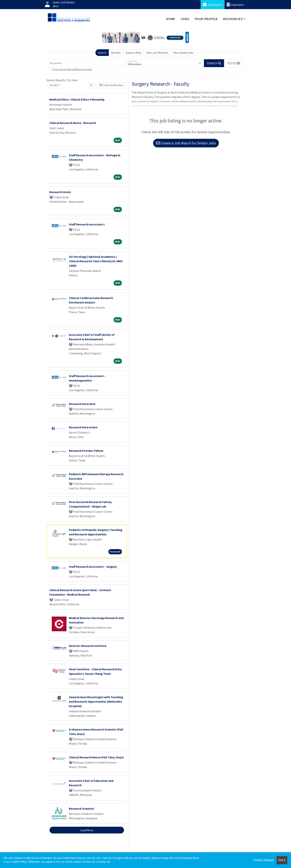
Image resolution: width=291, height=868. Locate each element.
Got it (282, 860)
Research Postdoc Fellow (86, 451)
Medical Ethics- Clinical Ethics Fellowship (77, 99)
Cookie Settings (263, 860)
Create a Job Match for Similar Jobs (186, 143)
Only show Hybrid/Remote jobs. (72, 69)
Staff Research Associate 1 (87, 224)
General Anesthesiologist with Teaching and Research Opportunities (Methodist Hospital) (96, 701)
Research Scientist (81, 809)
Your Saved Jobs (183, 53)
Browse (116, 53)
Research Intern (60, 192)
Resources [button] (233, 19)
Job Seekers (213, 5)
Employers (235, 5)
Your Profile (206, 19)
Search (102, 53)
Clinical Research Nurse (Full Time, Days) (96, 757)
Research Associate (82, 404)
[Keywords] (87, 63)
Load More (87, 830)
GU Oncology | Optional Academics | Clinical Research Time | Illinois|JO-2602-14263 (96, 261)
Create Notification (111, 85)
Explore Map (134, 53)
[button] (234, 63)
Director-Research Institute (88, 646)
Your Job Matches (157, 53)
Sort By (54, 85)
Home (171, 19)
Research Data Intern (83, 427)
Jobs (185, 19)
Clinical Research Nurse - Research (73, 123)
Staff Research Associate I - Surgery (93, 567)
